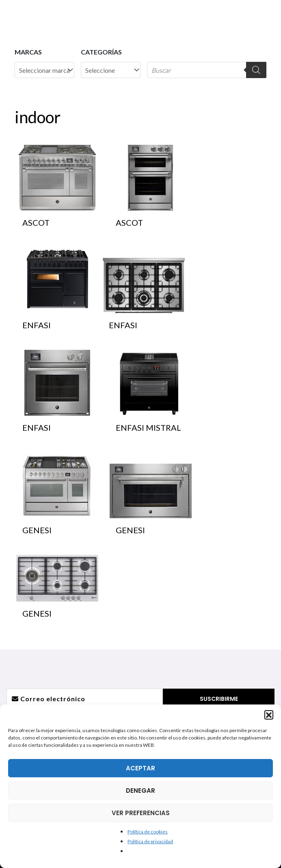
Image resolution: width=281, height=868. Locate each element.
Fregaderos (72, 618)
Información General (209, 618)
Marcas (28, 52)
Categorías (101, 52)
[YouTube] (140, 548)
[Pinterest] (175, 548)
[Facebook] (106, 548)
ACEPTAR (140, 768)
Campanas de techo (72, 638)
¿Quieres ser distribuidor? (209, 647)
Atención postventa (209, 638)
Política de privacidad (150, 841)
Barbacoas (72, 667)
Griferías (72, 628)
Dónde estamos (209, 628)
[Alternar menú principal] (264, 16)
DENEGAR (140, 791)
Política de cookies (148, 832)
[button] (269, 715)
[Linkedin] (158, 548)
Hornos (72, 657)
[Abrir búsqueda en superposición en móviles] (207, 70)
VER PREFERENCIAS (141, 813)
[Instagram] (123, 548)
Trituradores (72, 647)
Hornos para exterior (72, 677)
